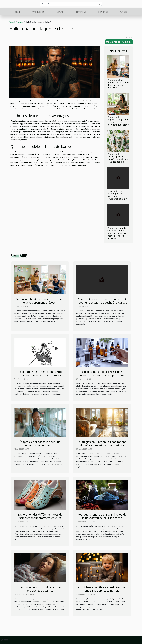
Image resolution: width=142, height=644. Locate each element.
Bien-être (103, 12)
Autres (123, 12)
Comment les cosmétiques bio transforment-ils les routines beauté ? (118, 158)
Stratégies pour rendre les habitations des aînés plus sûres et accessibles (102, 443)
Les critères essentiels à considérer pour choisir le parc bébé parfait (102, 589)
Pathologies (38, 12)
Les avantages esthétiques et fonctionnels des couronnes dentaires (118, 195)
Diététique (81, 12)
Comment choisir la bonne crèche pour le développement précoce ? (118, 84)
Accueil (12, 22)
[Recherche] (71, 4)
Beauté (60, 12)
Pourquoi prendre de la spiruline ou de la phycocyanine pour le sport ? (102, 516)
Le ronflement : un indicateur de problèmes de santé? (40, 589)
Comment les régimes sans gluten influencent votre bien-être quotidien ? (118, 121)
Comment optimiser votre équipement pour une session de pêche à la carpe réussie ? (118, 233)
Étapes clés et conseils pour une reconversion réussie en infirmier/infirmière (40, 445)
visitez (28, 129)
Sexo (17, 12)
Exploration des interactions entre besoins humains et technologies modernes (40, 375)
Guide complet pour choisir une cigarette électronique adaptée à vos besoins (102, 375)
